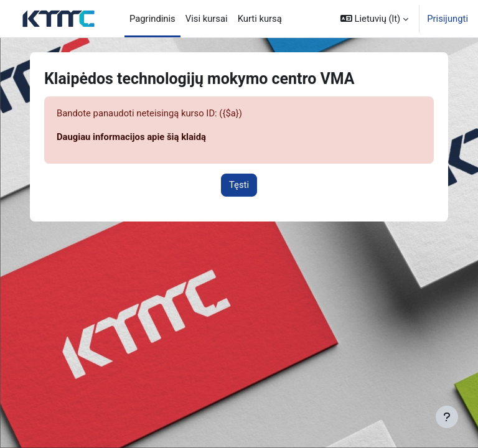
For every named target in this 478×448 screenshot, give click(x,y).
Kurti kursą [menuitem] (260, 19)
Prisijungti (448, 19)
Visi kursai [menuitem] (207, 19)
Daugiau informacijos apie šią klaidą (131, 137)
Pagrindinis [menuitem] (152, 19)
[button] (374, 19)
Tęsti (239, 185)
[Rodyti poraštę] (447, 417)
